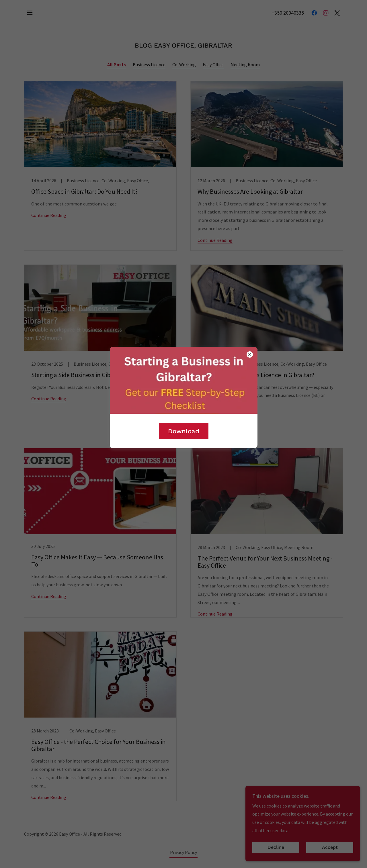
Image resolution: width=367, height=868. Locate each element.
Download (184, 431)
